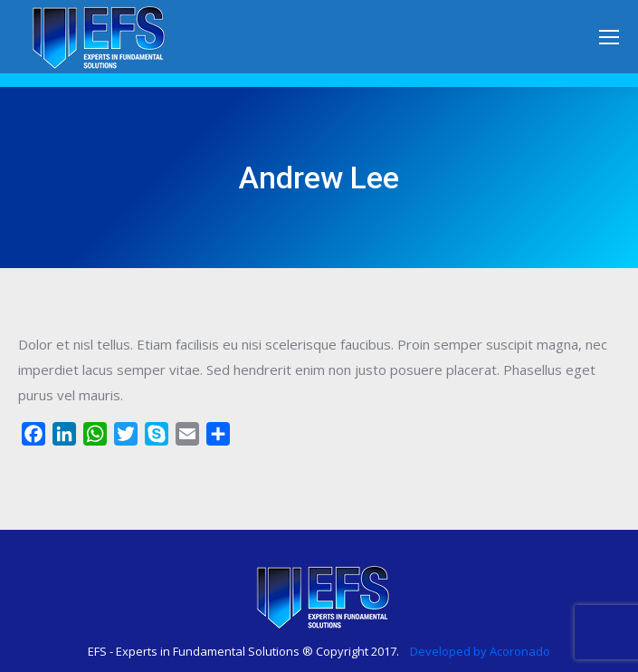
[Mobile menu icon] (609, 37)
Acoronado (520, 651)
